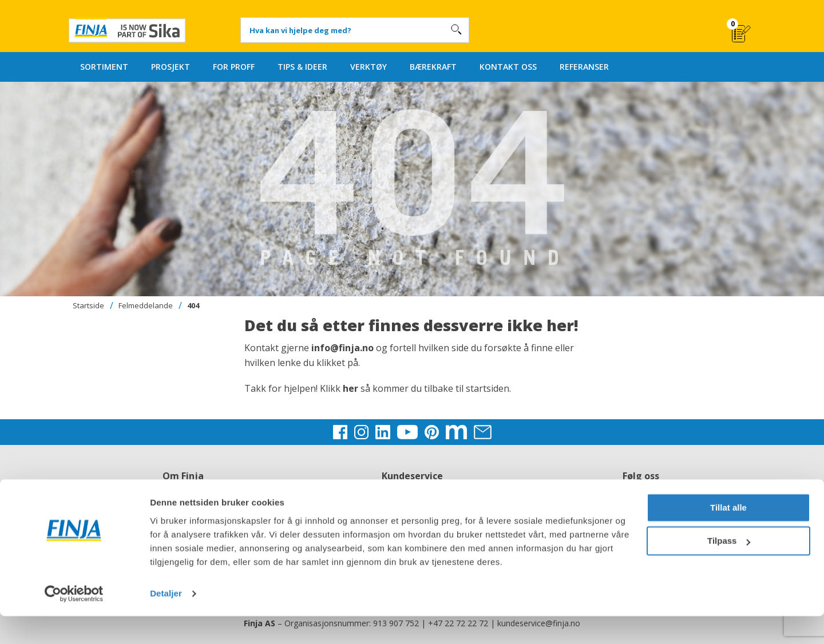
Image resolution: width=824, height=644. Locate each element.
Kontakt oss (412, 490)
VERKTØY (369, 67)
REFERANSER (584, 67)
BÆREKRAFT (433, 67)
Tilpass (729, 569)
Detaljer (166, 621)
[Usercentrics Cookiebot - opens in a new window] (74, 622)
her (352, 388)
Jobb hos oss (183, 504)
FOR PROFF (234, 67)
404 (193, 305)
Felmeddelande (146, 305)
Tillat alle (728, 536)
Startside (88, 305)
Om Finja (183, 490)
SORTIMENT (104, 67)
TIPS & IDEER (302, 67)
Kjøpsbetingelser (412, 504)
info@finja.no (342, 348)
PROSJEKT (171, 67)
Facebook (641, 490)
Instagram (641, 504)
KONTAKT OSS (508, 67)
